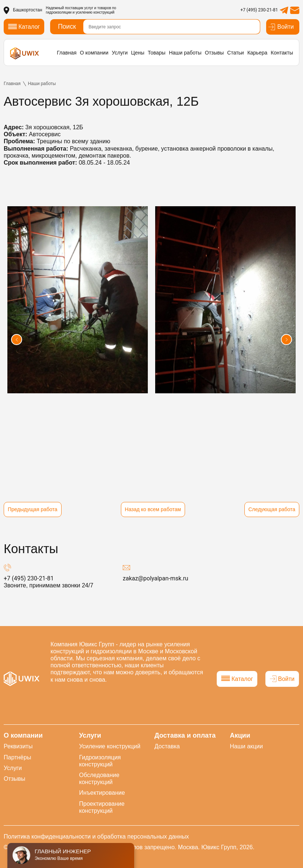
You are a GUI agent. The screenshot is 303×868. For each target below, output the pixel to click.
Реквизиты (18, 746)
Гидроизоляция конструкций (100, 761)
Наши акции (247, 746)
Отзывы (214, 53)
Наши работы (185, 53)
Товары (157, 53)
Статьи (235, 53)
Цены (138, 53)
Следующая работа (272, 509)
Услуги (120, 53)
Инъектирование (102, 793)
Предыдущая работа (33, 509)
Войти (281, 27)
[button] (17, 340)
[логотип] (25, 53)
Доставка (167, 746)
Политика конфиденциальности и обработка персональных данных (96, 837)
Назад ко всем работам (153, 509)
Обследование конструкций (99, 779)
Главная (67, 53)
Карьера (257, 53)
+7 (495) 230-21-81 (259, 10)
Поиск (67, 27)
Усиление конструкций (110, 746)
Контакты (282, 53)
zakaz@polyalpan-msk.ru (156, 578)
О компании (94, 53)
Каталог (237, 679)
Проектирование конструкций (102, 807)
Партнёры (17, 757)
